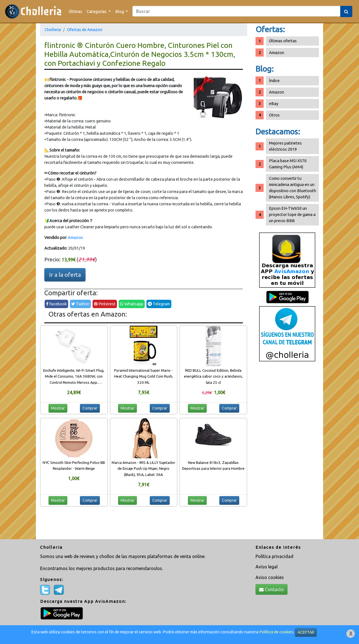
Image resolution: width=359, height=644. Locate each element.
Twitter (80, 304)
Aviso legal (267, 567)
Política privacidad (274, 556)
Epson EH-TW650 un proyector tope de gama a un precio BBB (292, 214)
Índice (274, 81)
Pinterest (105, 304)
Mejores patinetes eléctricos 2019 (285, 146)
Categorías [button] (97, 11)
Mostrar (58, 408)
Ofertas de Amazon (85, 30)
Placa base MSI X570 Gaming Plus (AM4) (288, 164)
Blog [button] (120, 11)
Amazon (75, 237)
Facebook (56, 304)
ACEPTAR (306, 632)
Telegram (159, 304)
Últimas (75, 11)
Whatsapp (132, 304)
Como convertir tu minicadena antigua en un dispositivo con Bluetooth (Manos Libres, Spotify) (293, 188)
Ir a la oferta (65, 275)
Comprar (90, 408)
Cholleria (53, 30)
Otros (274, 115)
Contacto (271, 589)
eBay (274, 104)
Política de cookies (276, 632)
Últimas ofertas (283, 41)
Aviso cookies (270, 577)
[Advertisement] (287, 452)
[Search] (236, 11)
